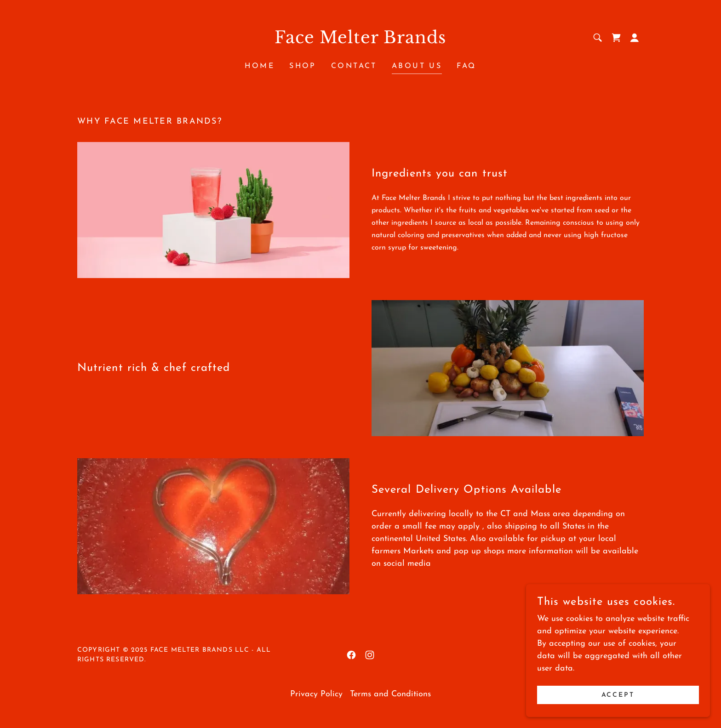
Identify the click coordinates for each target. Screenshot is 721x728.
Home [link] (260, 66)
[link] (361, 41)
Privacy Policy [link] (316, 694)
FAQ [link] (466, 66)
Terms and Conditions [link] (390, 694)
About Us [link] (417, 66)
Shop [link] (303, 66)
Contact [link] (354, 66)
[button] (635, 38)
